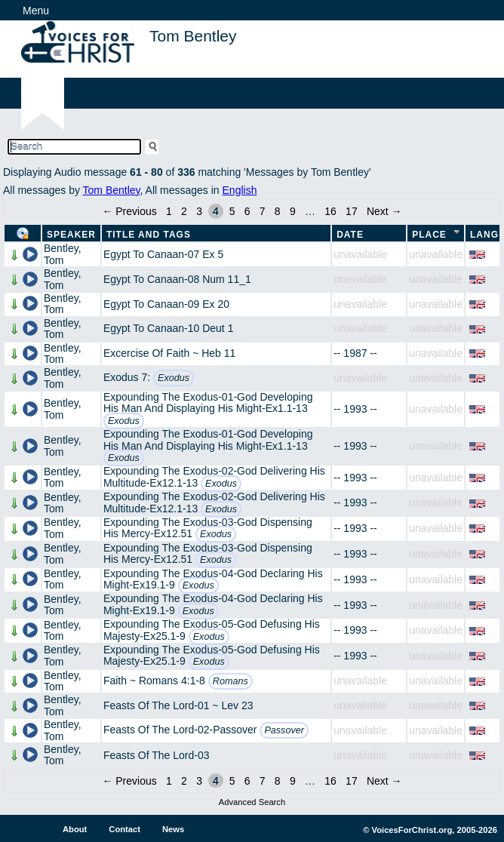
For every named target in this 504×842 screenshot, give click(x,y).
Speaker (71, 235)
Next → (384, 211)
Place (429, 235)
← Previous (129, 211)
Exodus (174, 378)
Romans (230, 681)
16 (330, 211)
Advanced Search (252, 802)
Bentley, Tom (63, 254)
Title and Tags (149, 235)
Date (350, 235)
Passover (284, 730)
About (75, 829)
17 (352, 211)
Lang (484, 235)
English (240, 190)
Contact (124, 829)
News (173, 829)
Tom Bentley (112, 190)
